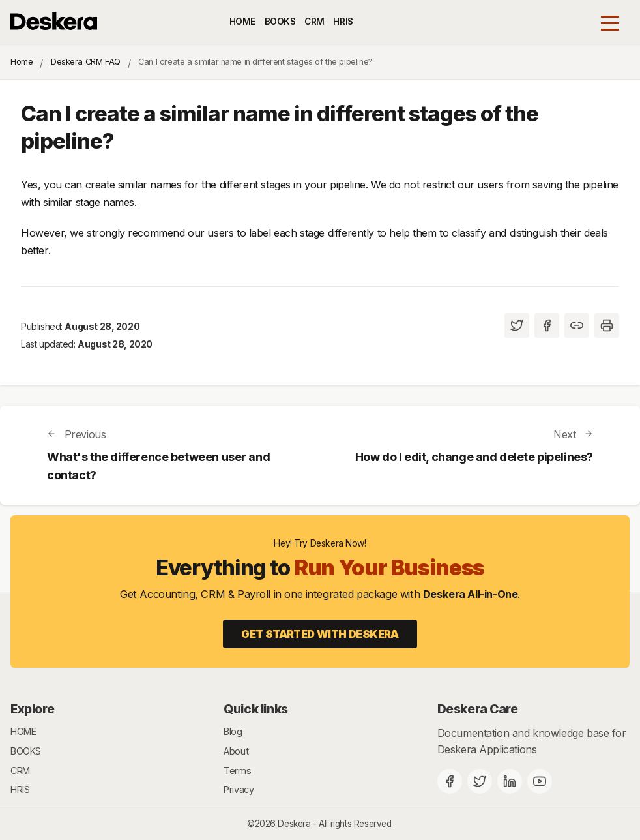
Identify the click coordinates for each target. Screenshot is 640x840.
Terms (237, 771)
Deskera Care (478, 709)
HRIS (343, 22)
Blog (233, 731)
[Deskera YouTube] (540, 781)
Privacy (239, 789)
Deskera (294, 824)
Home (22, 62)
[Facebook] (450, 781)
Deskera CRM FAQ (86, 62)
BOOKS (280, 22)
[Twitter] (480, 781)
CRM (314, 22)
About (236, 751)
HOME (242, 22)
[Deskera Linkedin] (510, 781)
